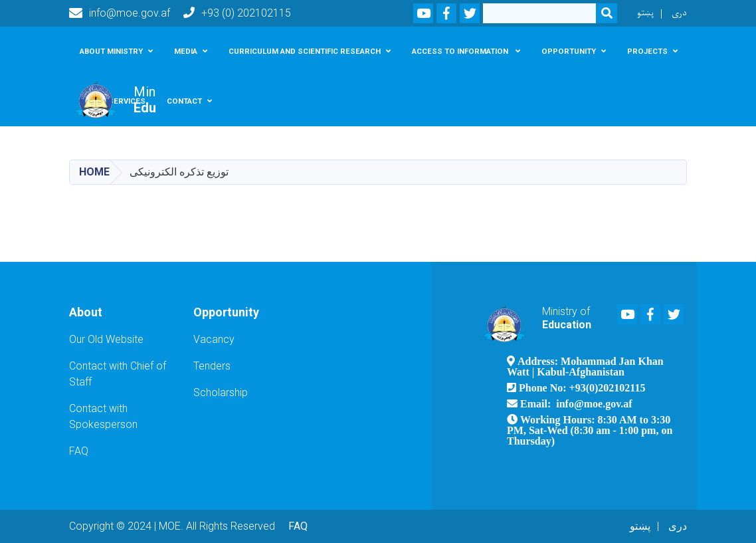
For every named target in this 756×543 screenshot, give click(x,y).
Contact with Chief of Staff (118, 374)
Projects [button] (647, 51)
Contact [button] (184, 101)
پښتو (645, 13)
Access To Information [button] (461, 51)
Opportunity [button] (569, 51)
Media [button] (186, 51)
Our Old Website (106, 339)
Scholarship (221, 392)
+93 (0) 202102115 (237, 13)
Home (94, 172)
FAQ (79, 451)
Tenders (212, 366)
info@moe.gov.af (120, 13)
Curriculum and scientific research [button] (305, 51)
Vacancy (214, 339)
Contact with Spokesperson (103, 416)
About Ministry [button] (111, 51)
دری (679, 13)
